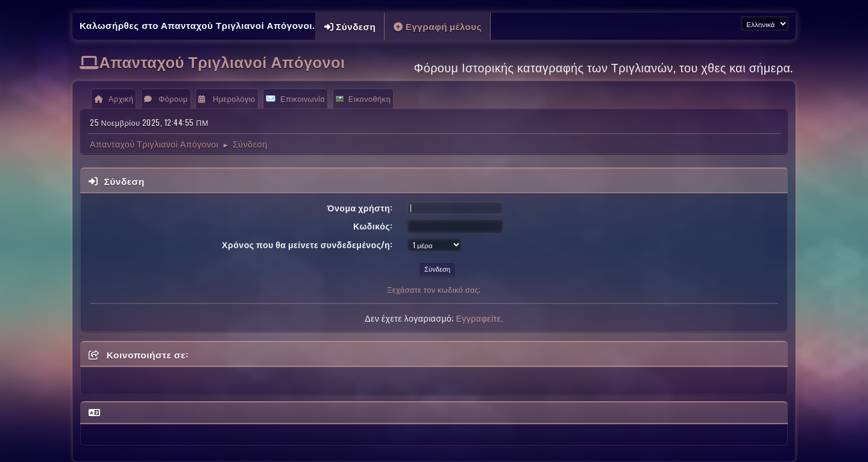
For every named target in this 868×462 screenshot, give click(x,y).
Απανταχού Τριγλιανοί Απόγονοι (222, 61)
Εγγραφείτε (478, 318)
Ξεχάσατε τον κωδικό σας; (434, 289)
